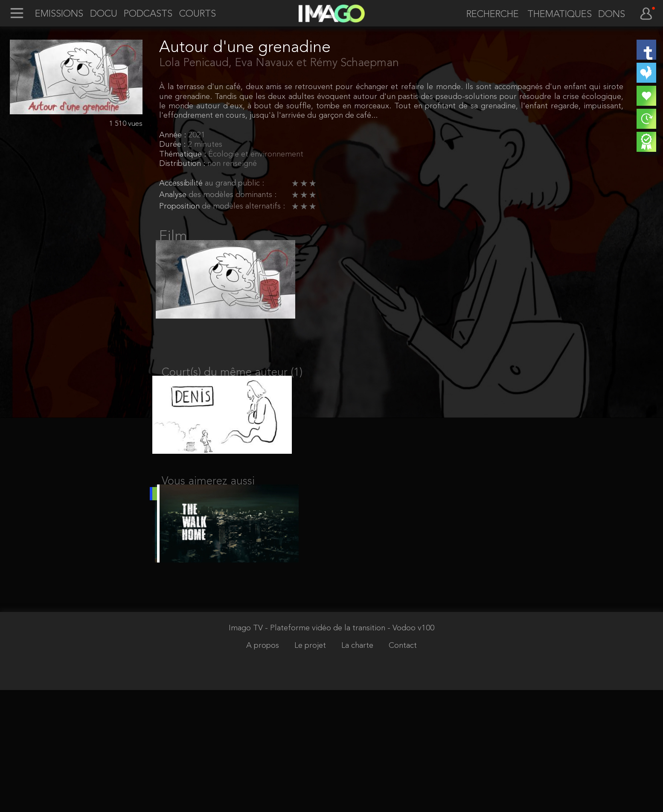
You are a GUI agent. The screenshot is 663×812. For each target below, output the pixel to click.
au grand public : (234, 184)
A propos (264, 768)
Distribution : (183, 164)
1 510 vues (126, 124)
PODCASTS (148, 14)
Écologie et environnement (256, 155)
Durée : (173, 145)
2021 (197, 135)
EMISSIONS (59, 14)
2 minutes (205, 145)
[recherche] (488, 15)
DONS (612, 14)
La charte (358, 768)
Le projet (311, 768)
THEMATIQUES (560, 14)
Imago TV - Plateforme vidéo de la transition (308, 750)
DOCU (104, 14)
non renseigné (232, 164)
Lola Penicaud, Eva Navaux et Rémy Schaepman (279, 63)
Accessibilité (182, 184)
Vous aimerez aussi (208, 502)
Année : (174, 135)
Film (173, 237)
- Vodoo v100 (411, 750)
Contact (403, 768)
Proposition (180, 207)
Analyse (174, 195)
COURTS (198, 14)
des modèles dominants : (233, 195)
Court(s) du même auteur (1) (232, 383)
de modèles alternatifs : (243, 207)
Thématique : (184, 155)
